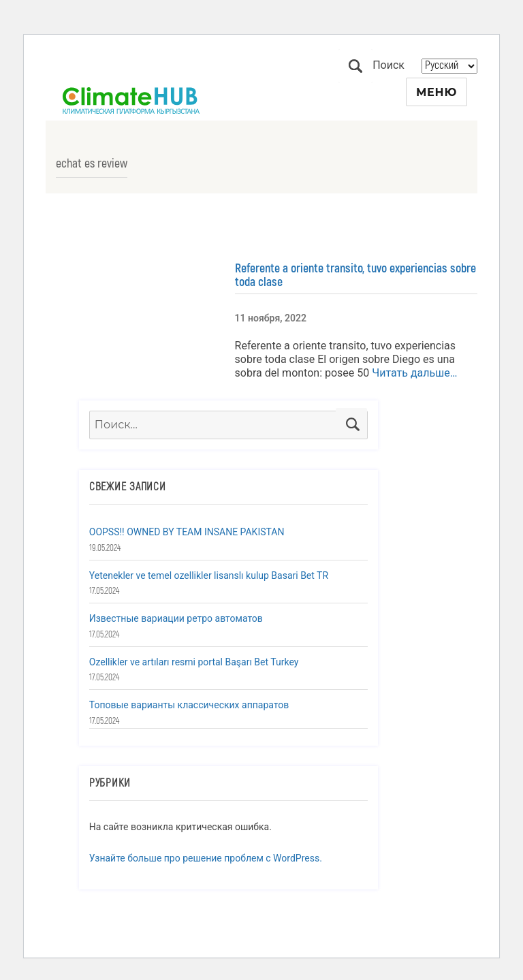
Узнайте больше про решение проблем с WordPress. (206, 858)
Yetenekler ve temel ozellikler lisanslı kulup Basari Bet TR (209, 575)
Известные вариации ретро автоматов (176, 618)
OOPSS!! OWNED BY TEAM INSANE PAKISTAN (187, 532)
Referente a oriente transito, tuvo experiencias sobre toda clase (355, 275)
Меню (437, 92)
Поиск (355, 66)
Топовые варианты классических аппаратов (189, 705)
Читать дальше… (413, 373)
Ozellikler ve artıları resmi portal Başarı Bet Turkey (194, 662)
